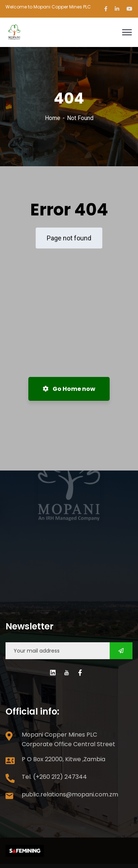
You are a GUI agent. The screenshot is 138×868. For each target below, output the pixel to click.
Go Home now (69, 389)
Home (53, 118)
